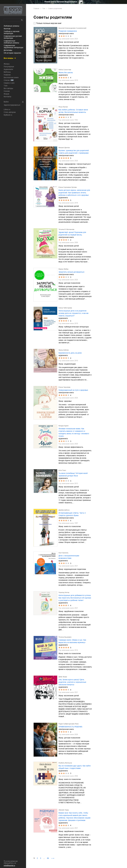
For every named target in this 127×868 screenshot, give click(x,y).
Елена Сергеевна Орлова (68, 187)
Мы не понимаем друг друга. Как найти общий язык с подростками (75, 767)
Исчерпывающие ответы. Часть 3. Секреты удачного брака (72, 514)
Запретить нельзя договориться (71, 272)
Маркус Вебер (63, 269)
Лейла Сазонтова (65, 70)
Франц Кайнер (64, 350)
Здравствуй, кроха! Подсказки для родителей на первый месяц (72, 234)
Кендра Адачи (63, 426)
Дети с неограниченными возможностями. (69, 557)
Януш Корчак (63, 107)
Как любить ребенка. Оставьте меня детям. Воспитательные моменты (73, 111)
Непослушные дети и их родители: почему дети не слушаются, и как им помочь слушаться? (73, 313)
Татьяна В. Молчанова (66, 229)
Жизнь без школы (66, 73)
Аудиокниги (8, 69)
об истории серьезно (12, 53)
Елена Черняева (64, 387)
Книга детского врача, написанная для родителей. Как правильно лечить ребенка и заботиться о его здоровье (74, 193)
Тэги (6, 86)
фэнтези (7, 29)
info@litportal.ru (9, 865)
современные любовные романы (11, 42)
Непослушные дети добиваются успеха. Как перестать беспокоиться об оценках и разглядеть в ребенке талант (75, 598)
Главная (36, 9)
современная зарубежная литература (13, 46)
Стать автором (10, 112)
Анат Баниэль (63, 553)
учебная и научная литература (12, 32)
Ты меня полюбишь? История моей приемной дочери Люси (73, 474)
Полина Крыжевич (65, 637)
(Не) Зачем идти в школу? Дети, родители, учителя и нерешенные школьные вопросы (72, 682)
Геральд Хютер (64, 592)
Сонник (7, 91)
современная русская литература (13, 37)
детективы (8, 50)
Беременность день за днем (70, 353)
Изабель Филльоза (65, 763)
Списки (7, 80)
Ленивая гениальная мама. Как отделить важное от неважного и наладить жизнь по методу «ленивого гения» (74, 432)
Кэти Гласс (62, 470)
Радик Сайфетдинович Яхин (69, 724)
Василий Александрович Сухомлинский (72, 28)
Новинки (7, 75)
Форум (6, 94)
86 (48, 858)
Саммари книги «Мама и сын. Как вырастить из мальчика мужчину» (72, 641)
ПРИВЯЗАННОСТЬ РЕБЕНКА (70, 727)
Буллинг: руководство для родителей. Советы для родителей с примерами (74, 152)
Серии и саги (9, 83)
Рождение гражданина (68, 31)
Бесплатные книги (11, 77)
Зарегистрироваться (12, 105)
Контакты (7, 97)
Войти (6, 102)
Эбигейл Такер (64, 810)
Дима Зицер (63, 677)
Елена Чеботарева (65, 308)
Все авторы (8, 88)
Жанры (7, 64)
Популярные (9, 67)
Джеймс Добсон (64, 510)
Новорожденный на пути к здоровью (73, 390)
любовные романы (11, 26)
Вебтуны (7, 72)
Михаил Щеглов (64, 148)
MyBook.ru (8, 115)
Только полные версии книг (49, 23)
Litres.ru (7, 109)
